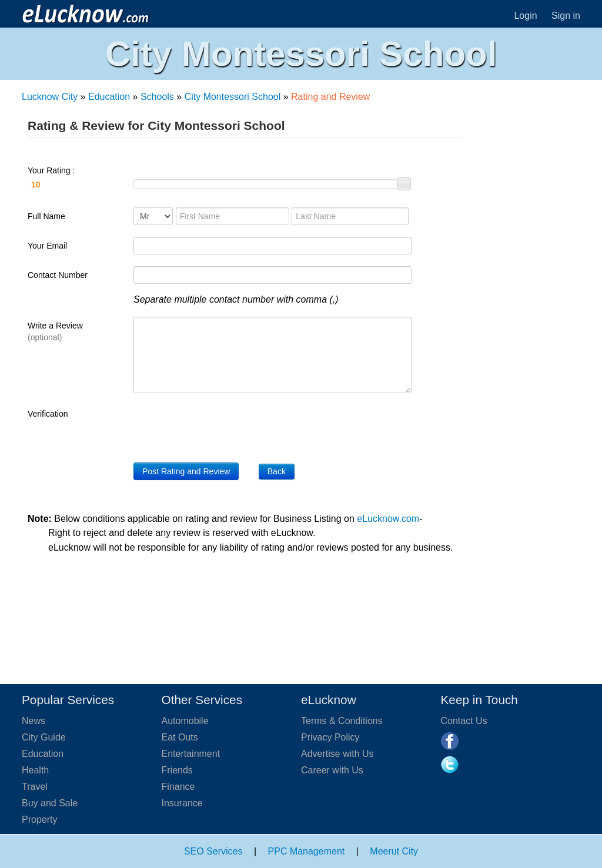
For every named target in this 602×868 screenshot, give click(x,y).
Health (35, 770)
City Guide (44, 737)
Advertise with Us (337, 754)
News (34, 721)
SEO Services (213, 851)
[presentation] (223, 428)
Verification (48, 414)
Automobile (185, 721)
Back (277, 471)
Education (109, 97)
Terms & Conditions (342, 721)
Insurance (182, 803)
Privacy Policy (330, 737)
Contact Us (464, 721)
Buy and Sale (50, 803)
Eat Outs (180, 737)
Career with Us (332, 770)
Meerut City (394, 851)
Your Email (47, 246)
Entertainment (191, 754)
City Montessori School (233, 97)
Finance (178, 787)
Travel (35, 787)
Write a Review (55, 331)
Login (525, 16)
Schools (157, 97)
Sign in (566, 16)
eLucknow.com (388, 519)
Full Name (46, 216)
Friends (177, 770)
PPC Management (307, 851)
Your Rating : (75, 179)
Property (39, 820)
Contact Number (58, 275)
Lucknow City (50, 97)
